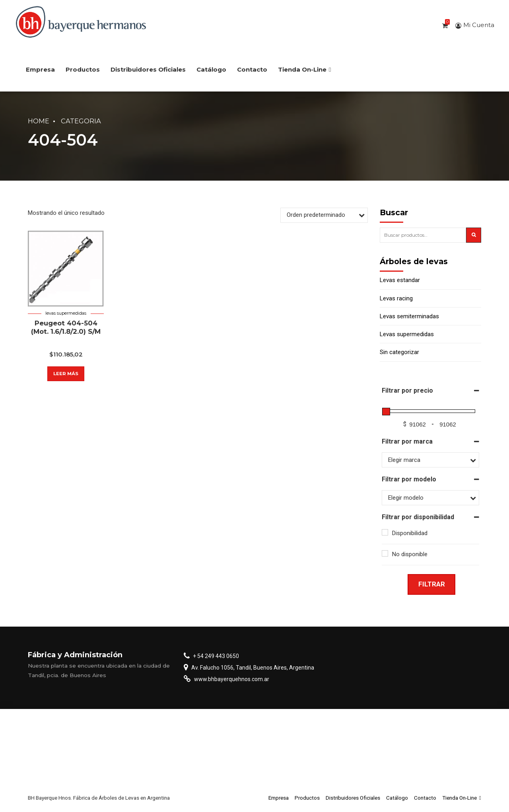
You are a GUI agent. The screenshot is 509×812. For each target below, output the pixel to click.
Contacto (252, 69)
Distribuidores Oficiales (148, 69)
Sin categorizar (399, 352)
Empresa (40, 69)
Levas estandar (400, 280)
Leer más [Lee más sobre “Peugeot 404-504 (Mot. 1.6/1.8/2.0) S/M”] (66, 374)
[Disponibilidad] (385, 532)
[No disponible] (385, 553)
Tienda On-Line (304, 69)
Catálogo (211, 69)
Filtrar (432, 584)
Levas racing (396, 298)
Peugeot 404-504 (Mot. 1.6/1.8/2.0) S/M (66, 327)
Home (39, 121)
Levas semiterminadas (409, 316)
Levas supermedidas (66, 313)
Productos (83, 69)
